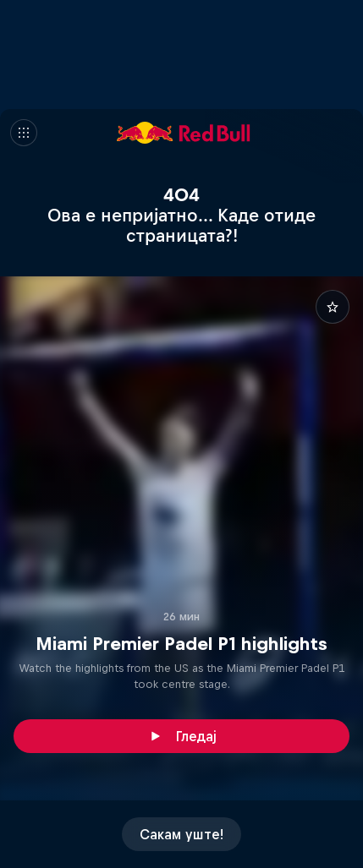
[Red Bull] (184, 133)
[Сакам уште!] (181, 834)
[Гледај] (181, 736)
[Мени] (24, 133)
